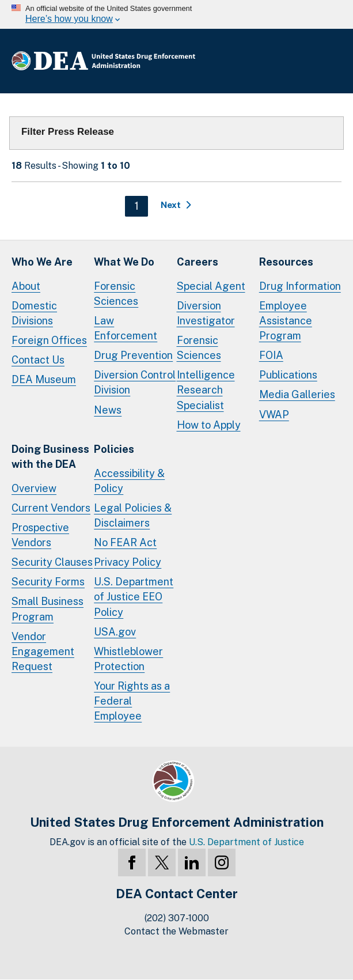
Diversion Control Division (135, 382)
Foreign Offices (49, 340)
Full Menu (330, 61)
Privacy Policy (128, 562)
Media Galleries (297, 394)
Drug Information (300, 286)
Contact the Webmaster (176, 931)
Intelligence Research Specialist (206, 390)
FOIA (271, 355)
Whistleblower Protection (128, 659)
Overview (34, 488)
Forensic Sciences (116, 294)
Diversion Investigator (206, 313)
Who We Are (42, 262)
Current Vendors (51, 508)
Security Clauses (52, 562)
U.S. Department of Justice (246, 842)
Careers (198, 262)
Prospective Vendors (40, 535)
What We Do (124, 262)
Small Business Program (48, 609)
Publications (288, 375)
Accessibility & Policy (129, 481)
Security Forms (48, 582)
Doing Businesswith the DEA (50, 457)
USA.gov (115, 632)
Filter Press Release (68, 132)
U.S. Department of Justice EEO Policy (134, 597)
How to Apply (209, 425)
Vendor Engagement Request (43, 651)
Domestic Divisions (34, 313)
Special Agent (211, 286)
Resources (286, 262)
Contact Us (38, 360)
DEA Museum (44, 379)
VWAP (274, 415)
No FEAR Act (125, 542)
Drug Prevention (133, 355)
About (26, 286)
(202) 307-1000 (177, 918)
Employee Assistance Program (286, 321)
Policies (114, 449)
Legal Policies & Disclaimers (133, 515)
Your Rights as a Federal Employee (132, 701)
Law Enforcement (126, 328)
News (108, 410)
